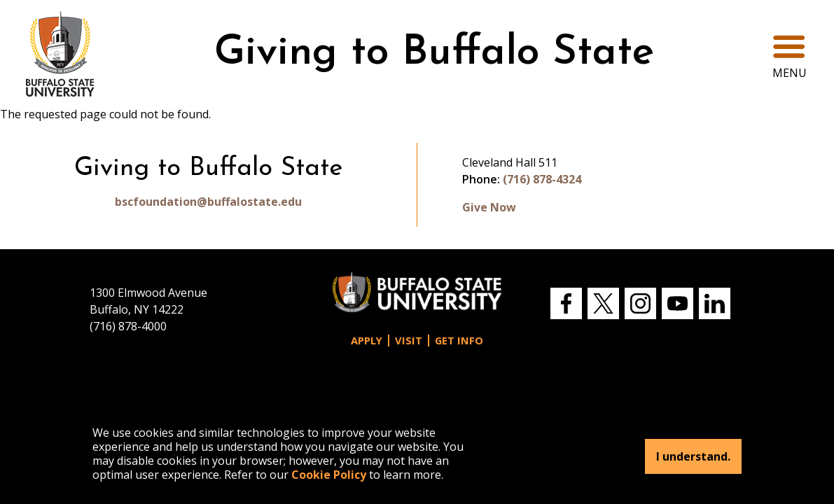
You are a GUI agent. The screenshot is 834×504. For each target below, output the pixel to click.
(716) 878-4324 (542, 179)
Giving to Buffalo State (434, 54)
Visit (409, 341)
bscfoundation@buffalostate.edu (208, 202)
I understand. (693, 456)
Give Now (489, 207)
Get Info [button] (459, 341)
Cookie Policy (329, 475)
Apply (367, 341)
